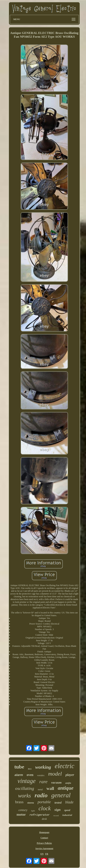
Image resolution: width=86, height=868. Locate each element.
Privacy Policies (44, 843)
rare (43, 782)
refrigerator (40, 815)
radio (41, 795)
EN (42, 854)
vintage (27, 781)
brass (19, 802)
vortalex (41, 775)
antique (66, 788)
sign (57, 810)
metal (40, 789)
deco (30, 769)
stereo (31, 803)
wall (50, 788)
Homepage (44, 832)
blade (69, 802)
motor (21, 814)
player (70, 775)
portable (44, 802)
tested (58, 803)
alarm (19, 775)
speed (67, 810)
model (55, 774)
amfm (68, 783)
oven (30, 775)
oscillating (25, 788)
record (56, 815)
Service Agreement (44, 849)
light (33, 811)
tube (19, 767)
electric (64, 766)
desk (44, 819)
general (61, 795)
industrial (67, 815)
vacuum (56, 783)
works (24, 796)
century (23, 810)
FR (47, 854)
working (43, 767)
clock (45, 808)
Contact (44, 838)
